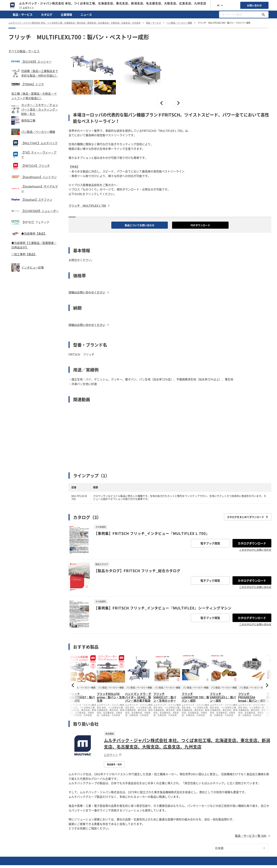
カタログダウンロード (252, 543)
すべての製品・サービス (24, 51)
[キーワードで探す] (263, 14)
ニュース (86, 14)
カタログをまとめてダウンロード (248, 517)
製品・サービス (23, 14)
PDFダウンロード (200, 225)
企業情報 (66, 14)
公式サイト (27, 8)
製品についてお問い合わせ (140, 225)
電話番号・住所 (114, 764)
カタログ (47, 14)
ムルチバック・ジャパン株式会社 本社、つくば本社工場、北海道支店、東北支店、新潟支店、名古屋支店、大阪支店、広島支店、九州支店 (187, 743)
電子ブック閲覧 (210, 543)
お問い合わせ (254, 5)
